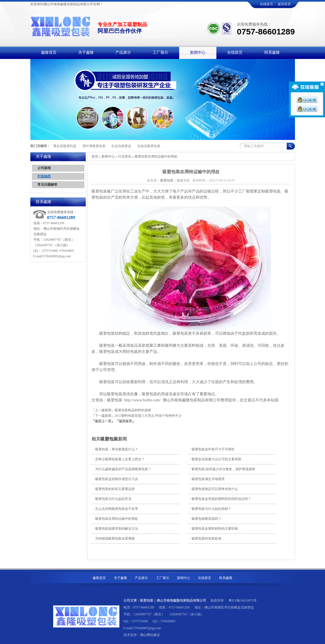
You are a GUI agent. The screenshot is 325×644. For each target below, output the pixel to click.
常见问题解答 (47, 185)
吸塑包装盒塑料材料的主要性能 (214, 529)
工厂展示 (163, 578)
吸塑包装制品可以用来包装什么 (214, 489)
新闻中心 (108, 156)
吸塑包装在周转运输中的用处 (116, 519)
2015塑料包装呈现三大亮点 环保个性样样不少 (148, 416)
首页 (95, 156)
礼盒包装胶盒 (121, 146)
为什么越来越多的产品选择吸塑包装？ (122, 469)
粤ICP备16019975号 (243, 600)
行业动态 (44, 176)
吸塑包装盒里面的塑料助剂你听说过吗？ (220, 499)
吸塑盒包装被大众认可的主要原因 (215, 459)
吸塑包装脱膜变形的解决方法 (116, 529)
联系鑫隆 (226, 578)
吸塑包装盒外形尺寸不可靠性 (212, 449)
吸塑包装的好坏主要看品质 (114, 489)
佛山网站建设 (150, 635)
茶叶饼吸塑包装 (94, 146)
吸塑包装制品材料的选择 (133, 410)
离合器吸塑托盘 (65, 146)
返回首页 (284, 4)
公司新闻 (44, 168)
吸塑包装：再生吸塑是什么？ (116, 449)
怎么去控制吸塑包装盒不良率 (116, 509)
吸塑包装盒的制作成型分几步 (116, 479)
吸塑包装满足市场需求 (207, 479)
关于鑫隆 (120, 578)
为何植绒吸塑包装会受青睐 (114, 539)
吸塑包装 (109, 439)
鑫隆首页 (99, 578)
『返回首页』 (125, 421)
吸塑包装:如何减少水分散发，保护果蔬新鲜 (222, 469)
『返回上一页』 (103, 421)
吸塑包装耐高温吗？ (205, 519)
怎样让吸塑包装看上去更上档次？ (119, 459)
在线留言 (267, 4)
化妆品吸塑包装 (149, 146)
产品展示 (141, 578)
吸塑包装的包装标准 (205, 539)
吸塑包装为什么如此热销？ (210, 509)
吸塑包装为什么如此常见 (112, 499)
